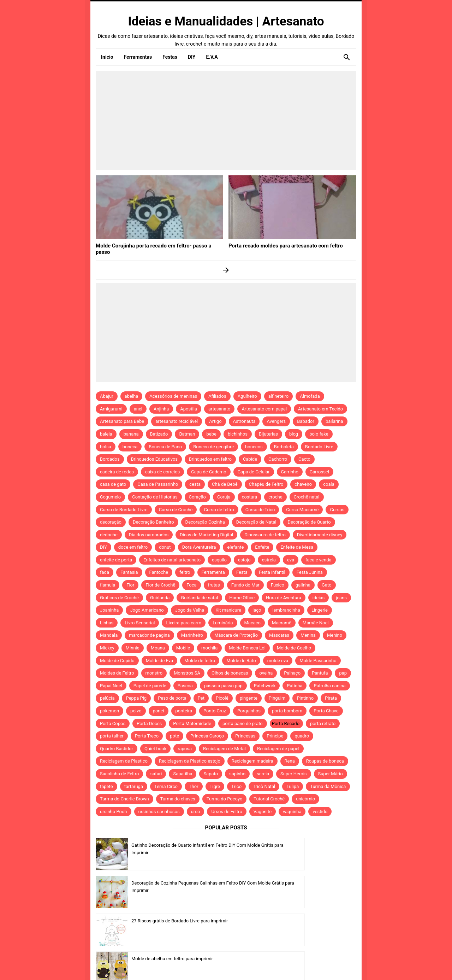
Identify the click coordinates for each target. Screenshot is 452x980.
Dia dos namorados (149, 535)
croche (275, 497)
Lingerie (320, 610)
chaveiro (303, 484)
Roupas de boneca (325, 761)
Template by (300, 965)
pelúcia (107, 698)
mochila (209, 648)
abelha (132, 396)
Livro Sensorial (140, 623)
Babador (306, 421)
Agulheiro (247, 396)
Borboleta (284, 447)
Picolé (222, 698)
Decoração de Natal (256, 522)
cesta (195, 484)
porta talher (112, 736)
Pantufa (320, 673)
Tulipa (293, 786)
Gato (326, 585)
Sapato (211, 774)
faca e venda (319, 560)
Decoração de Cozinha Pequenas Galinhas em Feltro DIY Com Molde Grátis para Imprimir (307, 853)
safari (156, 774)
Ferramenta (213, 572)
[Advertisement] (226, 121)
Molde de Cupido (117, 661)
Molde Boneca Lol (247, 648)
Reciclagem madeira (252, 761)
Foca (191, 585)
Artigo (215, 421)
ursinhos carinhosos (159, 812)
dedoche (109, 535)
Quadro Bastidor (117, 749)
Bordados (110, 459)
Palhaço (292, 673)
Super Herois (293, 774)
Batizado (159, 434)
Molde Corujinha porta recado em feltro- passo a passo (157, 245)
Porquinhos (249, 711)
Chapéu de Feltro (266, 484)
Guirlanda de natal (199, 598)
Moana (158, 648)
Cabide (250, 459)
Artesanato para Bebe (122, 421)
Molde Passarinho (318, 661)
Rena (290, 761)
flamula (108, 585)
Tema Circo (166, 786)
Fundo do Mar (245, 585)
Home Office (242, 598)
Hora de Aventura (284, 598)
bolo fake (319, 434)
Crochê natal (307, 497)
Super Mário (331, 774)
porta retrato (323, 724)
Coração (197, 497)
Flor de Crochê (160, 585)
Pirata (331, 698)
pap (343, 673)
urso (196, 812)
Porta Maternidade (192, 724)
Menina (308, 635)
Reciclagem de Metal (224, 749)
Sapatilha (183, 774)
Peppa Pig (136, 698)
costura (250, 497)
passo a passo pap (223, 686)
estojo (244, 560)
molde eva (278, 661)
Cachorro (278, 459)
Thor (194, 786)
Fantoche (159, 572)
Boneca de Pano (165, 447)
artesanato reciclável (177, 421)
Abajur (107, 396)
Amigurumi (111, 409)
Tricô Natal (264, 786)
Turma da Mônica (328, 786)
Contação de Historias (155, 497)
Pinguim (277, 698)
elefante (235, 547)
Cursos (337, 510)
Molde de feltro (200, 661)
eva (291, 560)
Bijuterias (268, 434)
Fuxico (278, 585)
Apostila (189, 409)
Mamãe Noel (316, 623)
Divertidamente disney (320, 535)
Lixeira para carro (184, 623)
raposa (185, 749)
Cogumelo (110, 497)
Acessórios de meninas (173, 396)
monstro (154, 673)
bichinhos (238, 434)
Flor (130, 585)
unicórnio (305, 799)
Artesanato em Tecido (320, 409)
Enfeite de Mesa (297, 547)
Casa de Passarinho (158, 484)
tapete (106, 786)
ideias (319, 598)
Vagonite (263, 812)
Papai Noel (111, 686)
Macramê (282, 623)
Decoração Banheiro (153, 522)
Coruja (224, 497)
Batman (187, 434)
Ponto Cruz (215, 711)
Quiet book (155, 749)
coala (329, 484)
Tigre (215, 786)
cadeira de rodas (117, 472)
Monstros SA (187, 673)
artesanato (219, 409)
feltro (185, 572)
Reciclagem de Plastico (124, 761)
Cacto (304, 459)
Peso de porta (172, 698)
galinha (303, 585)
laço (257, 610)
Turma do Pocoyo (225, 799)
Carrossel (319, 472)
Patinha (295, 686)
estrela (269, 560)
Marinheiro (192, 635)
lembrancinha (286, 610)
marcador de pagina (149, 635)
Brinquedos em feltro (210, 459)
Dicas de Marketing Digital (206, 535)
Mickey (107, 648)
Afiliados (217, 396)
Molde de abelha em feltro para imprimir (305, 883)
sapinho (237, 774)
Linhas (107, 623)
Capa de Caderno (209, 472)
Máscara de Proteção (236, 635)
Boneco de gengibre (213, 447)
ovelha (266, 673)
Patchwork (265, 686)
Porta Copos (113, 724)
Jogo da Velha (190, 610)
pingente (249, 698)
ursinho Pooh (114, 812)
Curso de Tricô (260, 510)
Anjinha (161, 409)
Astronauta (244, 421)
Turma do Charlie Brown (124, 799)
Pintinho (305, 698)
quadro (302, 736)
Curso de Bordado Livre (124, 510)
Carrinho (290, 472)
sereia (263, 774)
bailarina (334, 421)
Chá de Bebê (225, 484)
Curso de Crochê (176, 510)
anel (138, 409)
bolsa (106, 447)
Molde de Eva (159, 661)
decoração (111, 522)
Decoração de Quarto (309, 522)
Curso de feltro (219, 510)
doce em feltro (133, 547)
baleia (106, 434)
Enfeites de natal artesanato (172, 560)
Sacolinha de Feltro (119, 774)
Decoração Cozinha (205, 522)
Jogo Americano (147, 610)
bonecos (254, 447)
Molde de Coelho (294, 648)
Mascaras (279, 635)
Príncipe (275, 736)
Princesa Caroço (207, 736)
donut (165, 547)
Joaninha (109, 610)
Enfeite (262, 547)
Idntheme (313, 965)
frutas (214, 585)
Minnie (133, 648)
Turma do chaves (178, 799)
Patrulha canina (329, 686)
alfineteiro (279, 396)
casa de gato (113, 484)
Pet (201, 698)
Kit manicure (228, 610)
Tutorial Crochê (269, 799)
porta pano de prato (243, 724)
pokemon (109, 711)
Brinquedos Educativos (154, 459)
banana (131, 434)
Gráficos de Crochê (119, 598)
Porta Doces (149, 724)
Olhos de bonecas (230, 673)
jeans (341, 598)
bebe (211, 434)
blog (294, 434)
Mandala (109, 635)
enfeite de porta (116, 560)
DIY (103, 547)
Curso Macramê (302, 510)
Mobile (183, 648)
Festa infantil (272, 572)
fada (105, 572)
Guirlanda (160, 598)
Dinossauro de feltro (265, 535)
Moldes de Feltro (117, 673)
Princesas (245, 736)
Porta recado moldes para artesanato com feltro (282, 245)
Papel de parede (150, 686)
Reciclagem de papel (278, 749)
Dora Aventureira (199, 547)
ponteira (184, 711)
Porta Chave (326, 711)
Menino (335, 635)
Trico (236, 786)
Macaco (253, 623)
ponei (159, 711)
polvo (136, 711)
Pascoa (185, 686)
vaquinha (292, 812)
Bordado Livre (319, 447)
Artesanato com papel (264, 409)
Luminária (223, 623)
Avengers (276, 421)
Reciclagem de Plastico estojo (190, 761)
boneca (130, 447)
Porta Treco (147, 736)
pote (174, 736)
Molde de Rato (241, 661)
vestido (320, 812)
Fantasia (129, 572)
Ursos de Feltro (227, 812)
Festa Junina (310, 572)
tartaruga (134, 786)
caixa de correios (162, 472)
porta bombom (287, 711)
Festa (242, 572)
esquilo (219, 560)
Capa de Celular (254, 472)
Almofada (310, 396)
